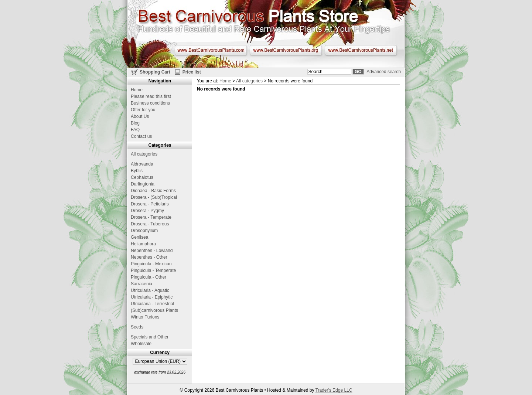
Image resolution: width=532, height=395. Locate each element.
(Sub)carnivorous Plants (154, 310)
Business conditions (150, 103)
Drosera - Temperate (151, 217)
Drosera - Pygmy (147, 211)
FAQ (135, 130)
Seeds (137, 327)
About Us (140, 116)
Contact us (141, 136)
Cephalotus (142, 177)
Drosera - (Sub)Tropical (154, 197)
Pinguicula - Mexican (151, 264)
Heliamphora (143, 244)
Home (225, 81)
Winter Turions (145, 317)
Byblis (137, 171)
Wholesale (141, 344)
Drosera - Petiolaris (150, 204)
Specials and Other (150, 337)
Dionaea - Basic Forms (153, 191)
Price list (192, 72)
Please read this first (151, 96)
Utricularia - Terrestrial (152, 304)
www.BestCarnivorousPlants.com (211, 50)
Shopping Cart (155, 72)
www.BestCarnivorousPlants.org (286, 50)
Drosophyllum (144, 231)
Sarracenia (141, 284)
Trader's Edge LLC (334, 390)
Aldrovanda (142, 164)
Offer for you (143, 110)
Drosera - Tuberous (150, 224)
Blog (135, 123)
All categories (249, 81)
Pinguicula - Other (149, 277)
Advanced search (384, 72)
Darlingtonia (143, 184)
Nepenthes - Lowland (152, 251)
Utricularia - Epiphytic (152, 297)
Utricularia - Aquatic (150, 290)
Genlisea (139, 237)
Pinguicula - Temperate (154, 270)
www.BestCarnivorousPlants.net (361, 50)
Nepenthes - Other (149, 257)
